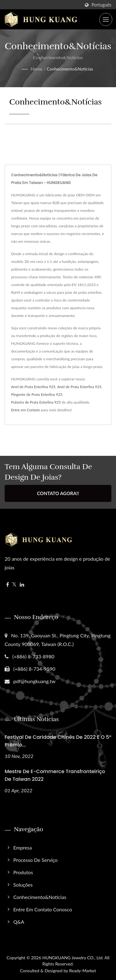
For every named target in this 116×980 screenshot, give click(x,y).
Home (36, 69)
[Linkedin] (22, 585)
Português (101, 5)
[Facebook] (8, 585)
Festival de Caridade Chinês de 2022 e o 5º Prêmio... (58, 741)
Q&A (19, 922)
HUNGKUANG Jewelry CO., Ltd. (73, 958)
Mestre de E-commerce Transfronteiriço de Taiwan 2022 (55, 775)
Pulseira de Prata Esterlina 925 (36, 402)
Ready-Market (83, 971)
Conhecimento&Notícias (70, 69)
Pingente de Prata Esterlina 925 (37, 394)
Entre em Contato (26, 410)
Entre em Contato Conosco (43, 909)
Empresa (23, 847)
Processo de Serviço (35, 860)
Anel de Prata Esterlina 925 (33, 387)
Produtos (23, 872)
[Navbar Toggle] (106, 19)
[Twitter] (14, 585)
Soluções (23, 885)
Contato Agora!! (58, 493)
